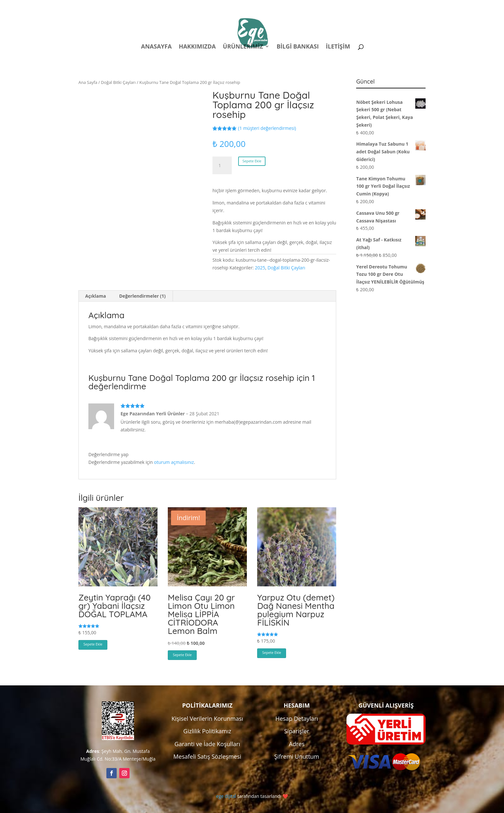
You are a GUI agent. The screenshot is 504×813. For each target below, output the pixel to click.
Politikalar (306, 6)
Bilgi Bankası (297, 47)
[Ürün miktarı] (222, 166)
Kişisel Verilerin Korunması (207, 718)
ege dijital (226, 796)
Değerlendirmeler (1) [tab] (142, 296)
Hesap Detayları (297, 718)
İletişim (338, 47)
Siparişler (297, 731)
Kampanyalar (380, 6)
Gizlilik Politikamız (207, 731)
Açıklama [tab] (96, 296)
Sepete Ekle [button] (93, 644)
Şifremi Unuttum (297, 756)
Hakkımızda (197, 47)
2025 (260, 268)
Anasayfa (156, 47)
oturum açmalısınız (174, 462)
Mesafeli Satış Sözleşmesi (207, 756)
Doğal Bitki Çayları (118, 82)
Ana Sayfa (88, 82)
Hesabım (341, 6)
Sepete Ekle (252, 161)
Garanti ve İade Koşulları (207, 744)
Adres (297, 744)
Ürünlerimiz (243, 47)
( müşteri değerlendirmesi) (267, 128)
